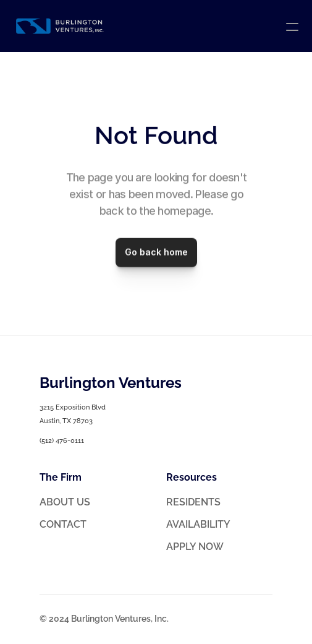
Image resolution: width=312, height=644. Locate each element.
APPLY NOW (195, 547)
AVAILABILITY (198, 524)
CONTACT (63, 524)
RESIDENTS (193, 502)
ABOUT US (65, 502)
